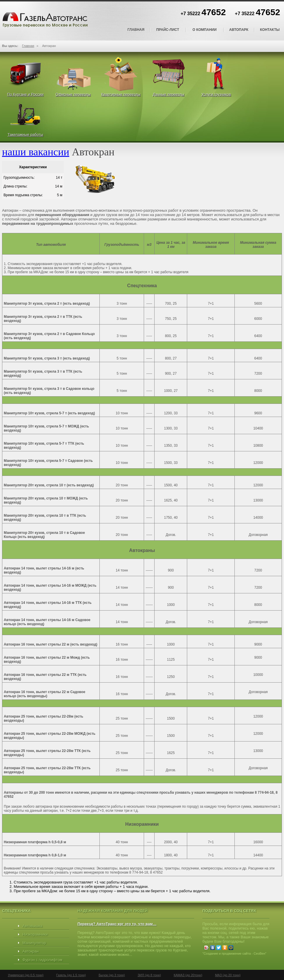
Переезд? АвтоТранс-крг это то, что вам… (117, 924)
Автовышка (32, 926)
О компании (205, 30)
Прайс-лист (168, 30)
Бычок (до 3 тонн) (112, 975)
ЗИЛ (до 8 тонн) (149, 975)
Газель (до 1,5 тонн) (71, 975)
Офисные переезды (73, 94)
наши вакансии (36, 152)
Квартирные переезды (121, 94)
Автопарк (239, 30)
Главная (136, 30)
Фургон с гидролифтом (42, 960)
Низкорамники (35, 934)
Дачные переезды (169, 94)
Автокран (31, 951)
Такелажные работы (25, 135)
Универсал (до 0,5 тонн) (26, 975)
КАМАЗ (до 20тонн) (188, 975)
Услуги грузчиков (216, 94)
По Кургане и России (26, 94)
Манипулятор (34, 943)
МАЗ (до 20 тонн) (228, 975)
